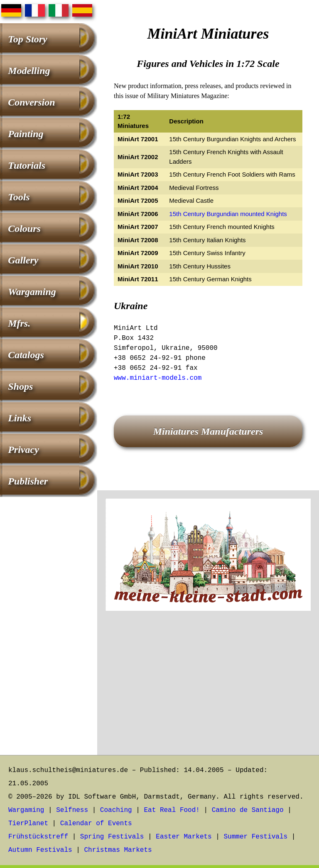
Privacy (23, 450)
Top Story (27, 39)
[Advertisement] (208, 688)
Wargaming (32, 292)
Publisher (28, 481)
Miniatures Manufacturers (208, 431)
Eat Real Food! (172, 810)
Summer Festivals (256, 837)
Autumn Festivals (40, 850)
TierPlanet (28, 824)
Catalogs (26, 355)
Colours (24, 229)
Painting (26, 134)
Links (20, 418)
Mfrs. (19, 323)
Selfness (72, 810)
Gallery (23, 260)
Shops (20, 386)
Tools (19, 197)
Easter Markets (184, 837)
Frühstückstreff (38, 837)
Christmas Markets (118, 850)
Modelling (29, 71)
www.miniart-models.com (158, 378)
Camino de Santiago (248, 810)
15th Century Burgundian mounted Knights (228, 214)
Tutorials (27, 165)
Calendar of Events (96, 824)
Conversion (31, 102)
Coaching (116, 810)
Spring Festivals (112, 837)
